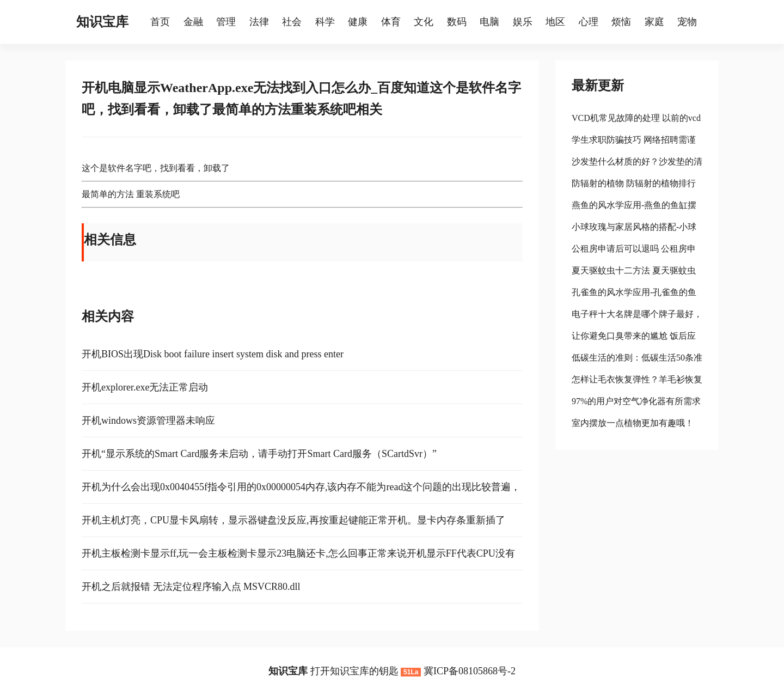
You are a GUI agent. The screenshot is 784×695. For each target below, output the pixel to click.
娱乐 (523, 22)
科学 (325, 22)
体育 (391, 22)
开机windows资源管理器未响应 (148, 420)
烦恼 (621, 22)
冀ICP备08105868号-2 (470, 671)
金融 (193, 22)
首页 (160, 22)
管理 (226, 22)
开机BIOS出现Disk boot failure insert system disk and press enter (213, 354)
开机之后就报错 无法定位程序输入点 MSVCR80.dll (191, 587)
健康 (358, 22)
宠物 (687, 22)
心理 (589, 22)
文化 (424, 22)
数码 (457, 22)
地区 (555, 22)
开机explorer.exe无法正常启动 (145, 387)
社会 (292, 22)
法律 (259, 22)
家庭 (654, 22)
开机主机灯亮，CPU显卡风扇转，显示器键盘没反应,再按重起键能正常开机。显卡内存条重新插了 (293, 520)
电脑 (489, 22)
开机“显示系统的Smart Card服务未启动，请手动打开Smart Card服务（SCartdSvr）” (259, 454)
